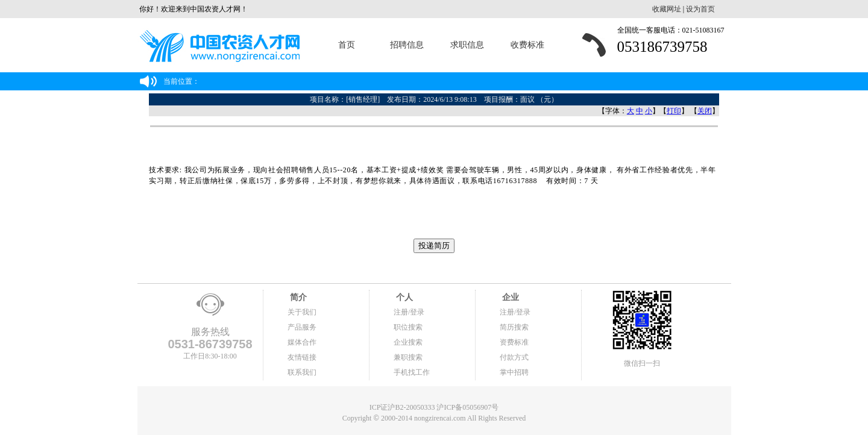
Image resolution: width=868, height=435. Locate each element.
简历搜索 (514, 327)
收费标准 (527, 45)
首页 (347, 45)
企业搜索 (408, 342)
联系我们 (302, 372)
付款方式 (514, 357)
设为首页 (700, 9)
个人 (403, 297)
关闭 (705, 111)
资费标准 (514, 342)
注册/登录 (409, 312)
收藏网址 (667, 9)
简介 (297, 297)
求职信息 (467, 45)
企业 (509, 297)
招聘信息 (407, 45)
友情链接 (302, 357)
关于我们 (302, 312)
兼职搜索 (408, 357)
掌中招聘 (514, 372)
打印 (674, 111)
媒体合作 (302, 342)
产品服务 (302, 327)
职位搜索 (408, 327)
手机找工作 (412, 372)
